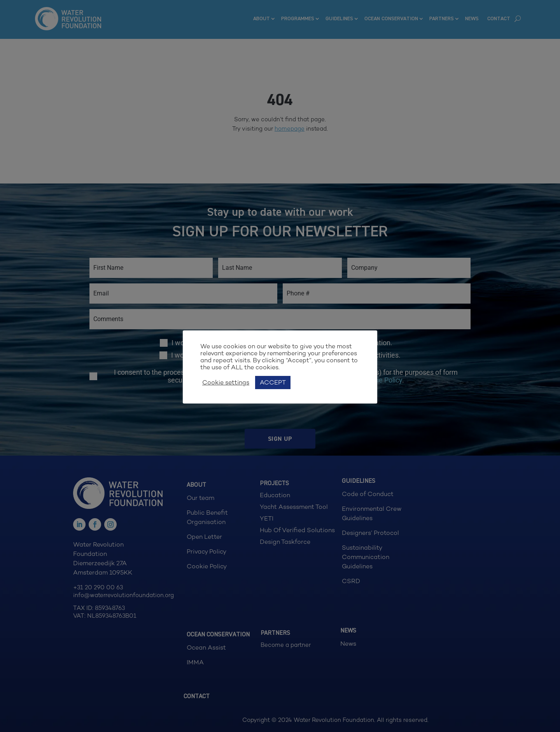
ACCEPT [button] (273, 382)
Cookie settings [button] (226, 383)
